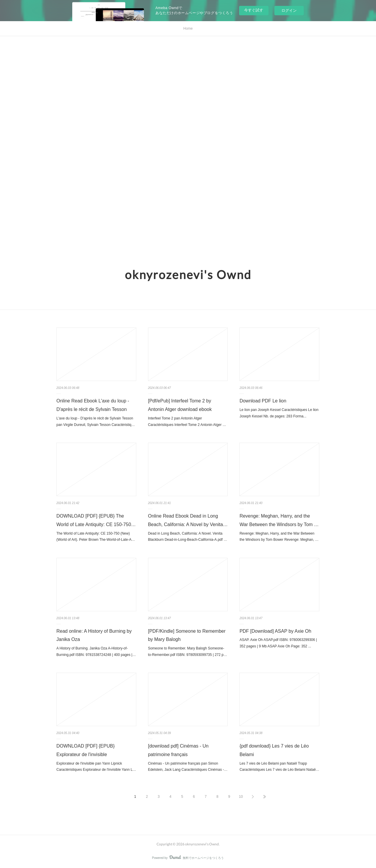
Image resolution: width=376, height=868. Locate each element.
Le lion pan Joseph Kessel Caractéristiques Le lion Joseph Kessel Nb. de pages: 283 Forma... (279, 413)
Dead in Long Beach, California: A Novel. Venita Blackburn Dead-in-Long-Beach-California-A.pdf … (188, 537)
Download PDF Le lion (263, 401)
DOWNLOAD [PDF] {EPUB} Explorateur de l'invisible (85, 750)
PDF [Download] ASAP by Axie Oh (275, 631)
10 (241, 797)
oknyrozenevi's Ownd (188, 275)
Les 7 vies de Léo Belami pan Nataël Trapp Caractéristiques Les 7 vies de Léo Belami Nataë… (279, 767)
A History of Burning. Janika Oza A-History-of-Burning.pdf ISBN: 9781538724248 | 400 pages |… (96, 652)
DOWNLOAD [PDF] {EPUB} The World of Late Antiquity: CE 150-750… (96, 520)
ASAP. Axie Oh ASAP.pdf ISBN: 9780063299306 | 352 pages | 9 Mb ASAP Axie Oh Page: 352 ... (278, 643)
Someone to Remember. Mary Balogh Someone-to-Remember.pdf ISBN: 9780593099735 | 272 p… (188, 652)
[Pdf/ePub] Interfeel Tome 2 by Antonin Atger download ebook (180, 405)
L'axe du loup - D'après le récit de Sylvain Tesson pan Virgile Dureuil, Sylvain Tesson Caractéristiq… (96, 422)
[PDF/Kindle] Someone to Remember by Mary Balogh (187, 635)
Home (188, 28)
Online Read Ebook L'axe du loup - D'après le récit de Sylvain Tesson (93, 405)
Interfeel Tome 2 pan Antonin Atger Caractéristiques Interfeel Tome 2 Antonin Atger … (187, 422)
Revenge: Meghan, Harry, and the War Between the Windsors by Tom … (279, 520)
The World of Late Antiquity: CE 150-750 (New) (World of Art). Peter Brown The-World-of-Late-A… (96, 537)
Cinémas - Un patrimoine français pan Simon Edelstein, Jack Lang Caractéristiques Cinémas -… (188, 767)
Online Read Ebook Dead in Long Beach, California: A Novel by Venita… (188, 520)
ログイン (289, 10)
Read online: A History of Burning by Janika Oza (94, 635)
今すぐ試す (254, 10)
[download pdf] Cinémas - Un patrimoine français (178, 750)
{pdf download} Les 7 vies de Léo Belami (274, 750)
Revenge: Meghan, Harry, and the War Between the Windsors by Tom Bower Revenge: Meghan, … (279, 537)
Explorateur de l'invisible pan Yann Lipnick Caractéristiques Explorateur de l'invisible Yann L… (96, 767)
